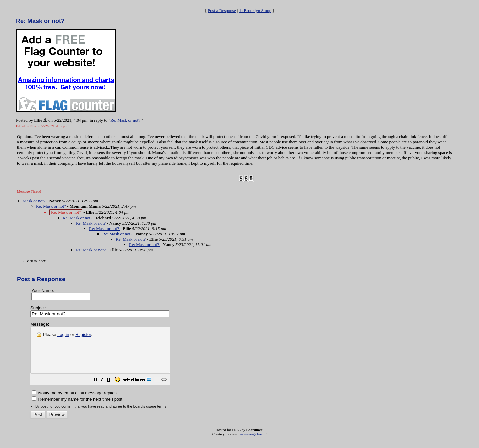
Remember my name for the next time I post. (78, 408)
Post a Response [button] (222, 10)
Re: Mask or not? (126, 120)
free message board (252, 443)
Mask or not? (34, 201)
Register (83, 335)
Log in (63, 335)
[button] (112, 389)
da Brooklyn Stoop (255, 10)
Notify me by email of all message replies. (75, 402)
